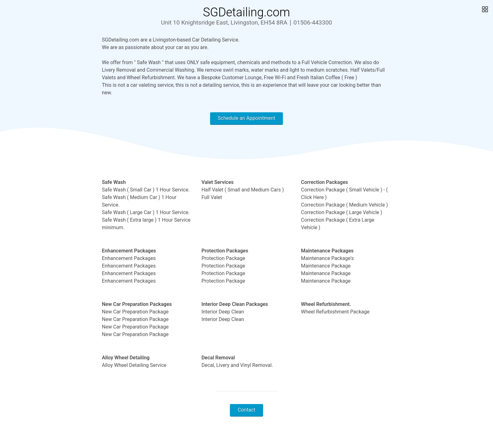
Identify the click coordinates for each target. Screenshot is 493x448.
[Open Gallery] (484, 9)
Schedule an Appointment (247, 118)
